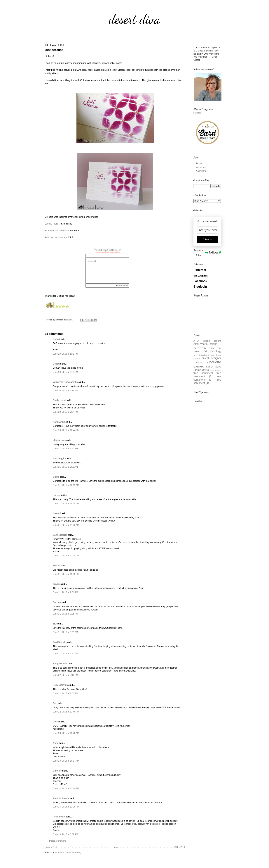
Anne (56, 743)
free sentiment (203, 373)
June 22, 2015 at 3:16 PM (65, 675)
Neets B (57, 513)
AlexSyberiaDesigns (205, 344)
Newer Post (51, 847)
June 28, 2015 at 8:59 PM (65, 834)
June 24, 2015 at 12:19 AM (66, 788)
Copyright (201, 171)
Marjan (57, 566)
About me (201, 167)
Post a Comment (57, 841)
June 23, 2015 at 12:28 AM (66, 733)
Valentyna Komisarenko (65, 382)
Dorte (56, 722)
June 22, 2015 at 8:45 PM (65, 693)
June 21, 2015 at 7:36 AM (65, 467)
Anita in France (61, 798)
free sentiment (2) (207, 375)
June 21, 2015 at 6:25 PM (65, 632)
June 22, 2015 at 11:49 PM (66, 712)
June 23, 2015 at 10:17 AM (66, 761)
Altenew (200, 348)
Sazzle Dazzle (60, 535)
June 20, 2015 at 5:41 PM (65, 354)
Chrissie (57, 771)
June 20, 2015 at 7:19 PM (65, 391)
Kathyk (57, 339)
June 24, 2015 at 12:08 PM (66, 807)
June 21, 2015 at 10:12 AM (66, 485)
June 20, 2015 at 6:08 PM (65, 372)
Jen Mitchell (59, 642)
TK (54, 624)
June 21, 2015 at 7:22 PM (65, 654)
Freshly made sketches (57, 231)
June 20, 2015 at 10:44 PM (66, 430)
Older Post (180, 847)
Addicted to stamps (55, 237)
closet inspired (215, 370)
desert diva (134, 19)
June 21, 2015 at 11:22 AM (66, 525)
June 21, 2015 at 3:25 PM (65, 614)
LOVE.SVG (199, 363)
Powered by (207, 252)
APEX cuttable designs (207, 341)
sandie (56, 584)
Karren (56, 495)
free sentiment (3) (207, 378)
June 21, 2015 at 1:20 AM (65, 449)
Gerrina (57, 602)
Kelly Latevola (60, 685)
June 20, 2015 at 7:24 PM (65, 412)
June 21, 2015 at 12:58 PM (66, 574)
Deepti (56, 364)
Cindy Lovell (59, 400)
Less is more (51, 224)
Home (116, 847)
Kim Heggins (60, 458)
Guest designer (211, 358)
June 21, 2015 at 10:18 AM (66, 504)
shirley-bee (59, 440)
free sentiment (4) (207, 381)
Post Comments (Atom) (70, 853)
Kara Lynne (59, 422)
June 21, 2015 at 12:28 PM (66, 556)
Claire (56, 477)
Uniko (205, 370)
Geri (55, 703)
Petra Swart (59, 817)
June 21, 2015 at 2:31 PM (65, 592)
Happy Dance (60, 664)
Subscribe (207, 239)
